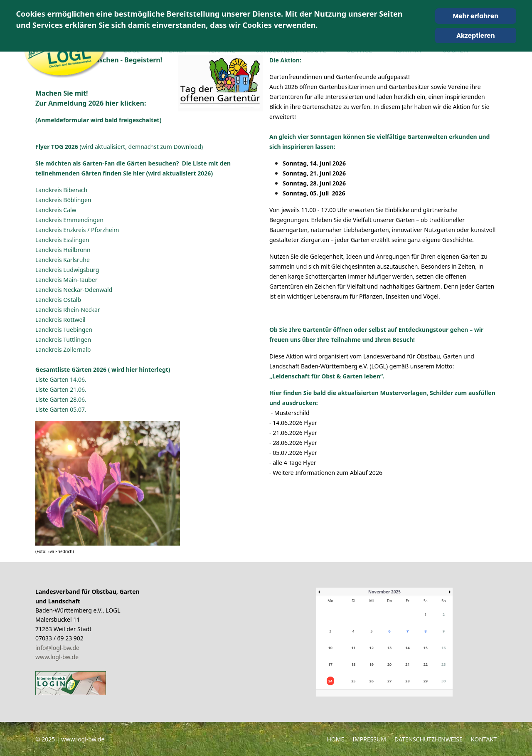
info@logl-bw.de (57, 648)
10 (330, 648)
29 (426, 681)
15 (426, 648)
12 (372, 648)
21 (407, 664)
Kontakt (484, 739)
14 (407, 648)
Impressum (369, 739)
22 (426, 664)
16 (443, 648)
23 (443, 664)
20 (389, 664)
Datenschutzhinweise (429, 739)
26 (372, 681)
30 (443, 681)
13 (389, 648)
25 (353, 681)
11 (353, 648)
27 (389, 681)
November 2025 (384, 592)
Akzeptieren (476, 36)
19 (372, 664)
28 (407, 681)
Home (335, 739)
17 (330, 664)
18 (353, 664)
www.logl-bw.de (57, 657)
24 (330, 681)
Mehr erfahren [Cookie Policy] (475, 16)
